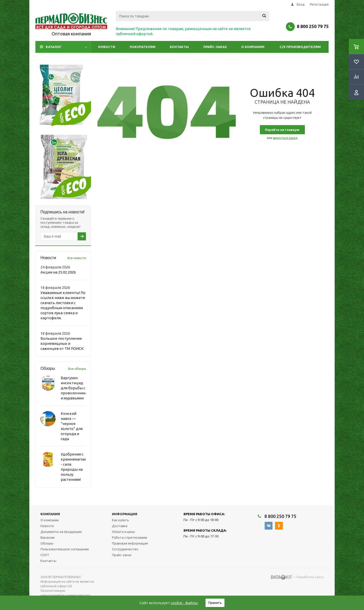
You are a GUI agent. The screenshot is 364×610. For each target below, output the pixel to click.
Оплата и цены (123, 532)
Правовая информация (130, 543)
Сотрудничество (125, 549)
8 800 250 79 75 (313, 26)
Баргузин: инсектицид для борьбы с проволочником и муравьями (75, 388)
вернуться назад (285, 138)
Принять (215, 603)
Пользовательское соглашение (65, 549)
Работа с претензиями (130, 537)
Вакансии (48, 537)
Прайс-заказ (215, 47)
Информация (125, 514)
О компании (253, 47)
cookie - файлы (184, 603)
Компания (50, 514)
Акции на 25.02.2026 (58, 272)
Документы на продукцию (61, 532)
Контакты (179, 47)
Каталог (54, 47)
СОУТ (45, 555)
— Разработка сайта (297, 577)
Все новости (77, 258)
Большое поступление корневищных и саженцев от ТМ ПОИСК (62, 343)
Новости (107, 47)
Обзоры (47, 543)
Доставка (120, 526)
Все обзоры (77, 369)
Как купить (120, 520)
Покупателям (143, 47)
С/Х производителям (300, 47)
